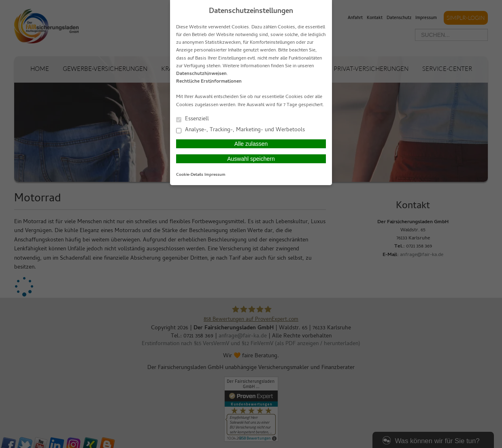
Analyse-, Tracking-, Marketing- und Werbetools (240, 130)
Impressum (215, 175)
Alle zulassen (251, 144)
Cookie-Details (190, 175)
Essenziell (193, 119)
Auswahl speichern (251, 159)
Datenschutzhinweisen (201, 74)
